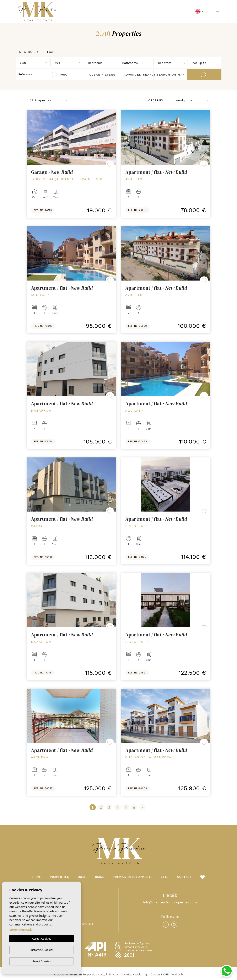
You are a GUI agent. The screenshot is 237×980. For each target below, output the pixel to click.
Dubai (99, 877)
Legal (103, 974)
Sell (165, 877)
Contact (184, 877)
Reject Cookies (42, 961)
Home (37, 877)
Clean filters (102, 75)
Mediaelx (177, 974)
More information (22, 930)
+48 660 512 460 (81, 924)
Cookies (127, 974)
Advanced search (140, 75)
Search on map (171, 75)
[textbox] (34, 63)
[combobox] (33, 62)
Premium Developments (133, 877)
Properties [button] (59, 877)
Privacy (114, 974)
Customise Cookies (41, 950)
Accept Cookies (42, 939)
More (82, 877)
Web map (141, 974)
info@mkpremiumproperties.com (170, 902)
